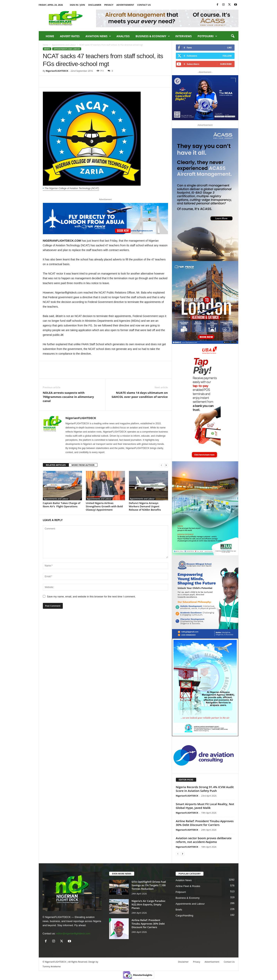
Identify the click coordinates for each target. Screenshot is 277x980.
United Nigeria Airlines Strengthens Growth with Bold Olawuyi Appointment (104, 506)
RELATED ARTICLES (56, 465)
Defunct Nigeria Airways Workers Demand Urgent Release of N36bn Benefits (145, 506)
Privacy (109, 5)
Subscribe (226, 64)
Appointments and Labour (64, 45)
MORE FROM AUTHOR (83, 465)
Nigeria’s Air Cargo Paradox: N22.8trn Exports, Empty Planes (149, 904)
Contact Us (144, 5)
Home (50, 36)
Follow (227, 56)
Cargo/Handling (184, 915)
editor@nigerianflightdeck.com (73, 933)
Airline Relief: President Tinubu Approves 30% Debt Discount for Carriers (205, 823)
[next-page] (166, 465)
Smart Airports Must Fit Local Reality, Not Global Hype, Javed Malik (205, 806)
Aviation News (98, 36)
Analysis (123, 36)
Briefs (47, 49)
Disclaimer (95, 5)
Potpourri (207, 36)
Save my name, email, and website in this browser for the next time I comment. (91, 597)
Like (229, 47)
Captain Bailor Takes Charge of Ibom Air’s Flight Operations (62, 505)
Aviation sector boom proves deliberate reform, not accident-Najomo (204, 840)
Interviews (183, 36)
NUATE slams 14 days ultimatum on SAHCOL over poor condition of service (140, 395)
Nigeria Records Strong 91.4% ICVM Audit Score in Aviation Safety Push (205, 789)
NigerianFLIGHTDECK (57, 71)
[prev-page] (161, 465)
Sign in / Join (77, 5)
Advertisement (125, 5)
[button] (233, 36)
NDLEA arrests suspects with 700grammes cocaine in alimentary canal (68, 397)
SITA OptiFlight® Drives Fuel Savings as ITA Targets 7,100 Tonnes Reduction (149, 885)
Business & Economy (153, 36)
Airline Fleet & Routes (188, 886)
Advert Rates (70, 36)
